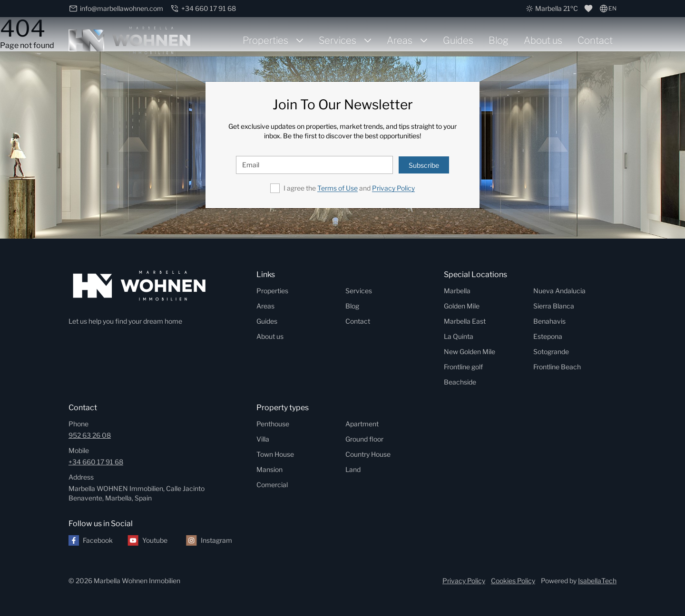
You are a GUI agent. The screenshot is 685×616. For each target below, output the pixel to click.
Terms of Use (338, 188)
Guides (458, 40)
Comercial (272, 485)
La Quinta (459, 336)
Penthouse (273, 424)
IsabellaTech (597, 581)
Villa (263, 439)
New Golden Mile (470, 351)
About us (543, 40)
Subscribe (424, 165)
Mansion (269, 469)
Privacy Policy (393, 188)
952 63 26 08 (90, 435)
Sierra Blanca (554, 306)
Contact (595, 40)
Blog (499, 40)
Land (353, 469)
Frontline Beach (557, 367)
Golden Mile (462, 306)
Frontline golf (463, 367)
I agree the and (349, 188)
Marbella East (465, 321)
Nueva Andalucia (559, 291)
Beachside (460, 382)
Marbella (457, 291)
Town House (275, 454)
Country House (368, 454)
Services (338, 40)
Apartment (362, 424)
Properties (265, 40)
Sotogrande (551, 351)
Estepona (548, 336)
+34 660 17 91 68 (96, 462)
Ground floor (364, 439)
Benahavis (549, 321)
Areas (400, 40)
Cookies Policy (513, 581)
